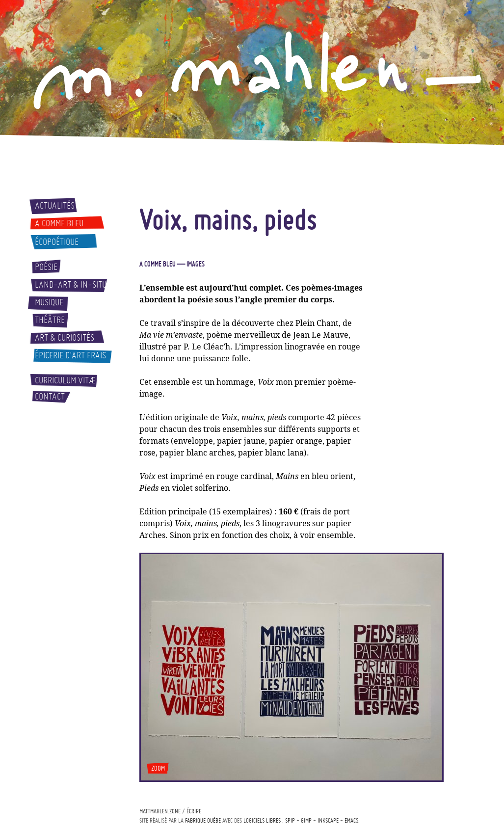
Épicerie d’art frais (70, 355)
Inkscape (328, 820)
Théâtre (50, 320)
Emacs (351, 820)
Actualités (55, 206)
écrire (194, 811)
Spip (290, 820)
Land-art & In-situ (71, 285)
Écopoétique (57, 242)
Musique (49, 302)
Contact (50, 397)
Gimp (306, 820)
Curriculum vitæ (65, 380)
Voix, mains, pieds (228, 219)
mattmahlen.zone (160, 811)
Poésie (46, 267)
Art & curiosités (65, 338)
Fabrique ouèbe (203, 820)
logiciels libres (262, 820)
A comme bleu (59, 223)
